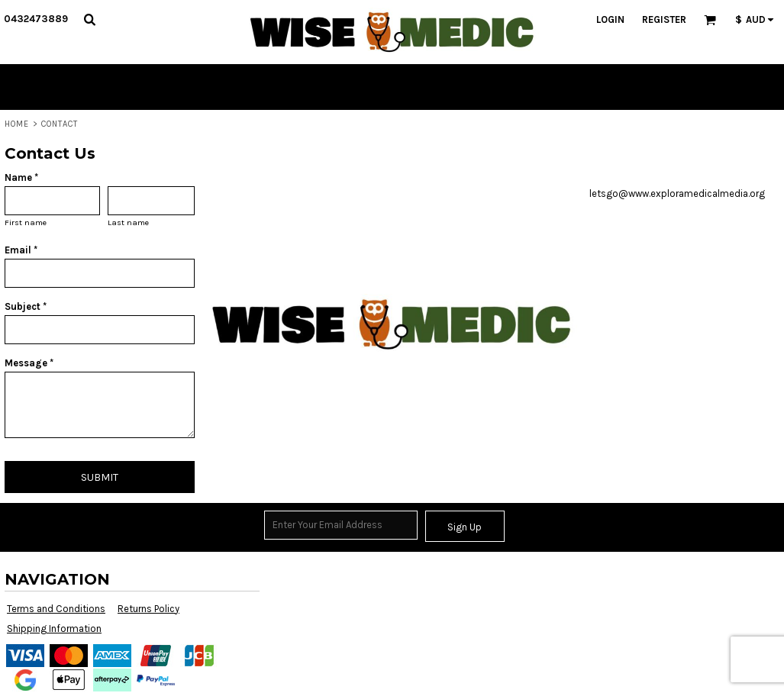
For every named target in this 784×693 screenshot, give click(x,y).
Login (610, 19)
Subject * (26, 306)
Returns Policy (148, 609)
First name (26, 222)
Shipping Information (54, 629)
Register (664, 19)
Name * (21, 177)
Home (17, 124)
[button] (89, 19)
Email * (21, 250)
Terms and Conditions (56, 609)
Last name (128, 222)
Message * (29, 363)
